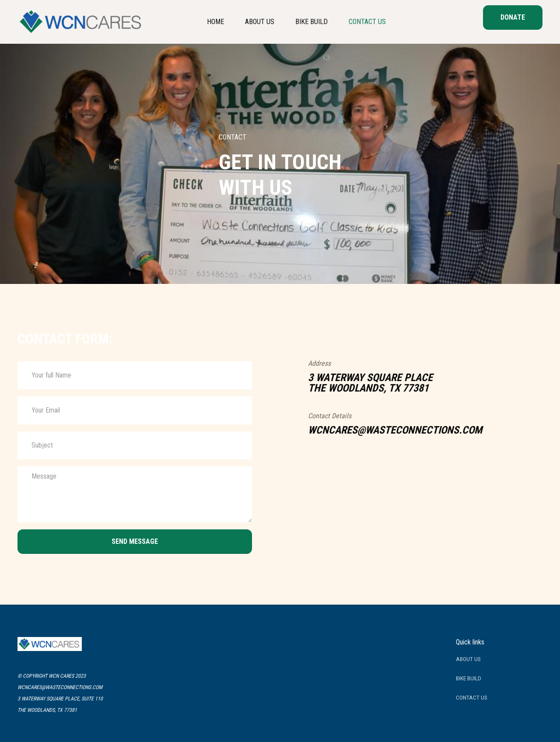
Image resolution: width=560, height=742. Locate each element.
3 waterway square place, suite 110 (60, 699)
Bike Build (311, 22)
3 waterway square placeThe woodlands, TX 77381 (370, 383)
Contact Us (367, 22)
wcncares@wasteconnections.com (395, 430)
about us (260, 22)
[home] (82, 22)
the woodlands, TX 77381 (47, 710)
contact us (472, 697)
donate (513, 17)
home (215, 22)
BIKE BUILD (469, 678)
